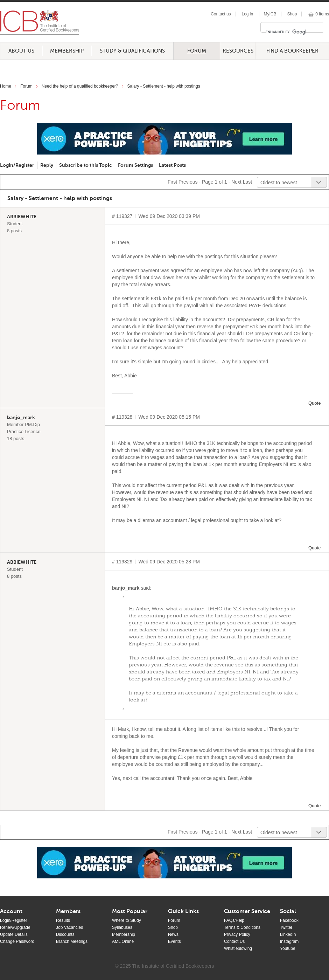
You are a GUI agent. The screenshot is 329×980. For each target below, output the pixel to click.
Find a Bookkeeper (292, 51)
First (172, 182)
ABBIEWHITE (22, 217)
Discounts (65, 934)
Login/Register (17, 165)
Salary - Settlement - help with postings (164, 86)
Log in (247, 14)
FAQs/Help (234, 920)
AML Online (123, 941)
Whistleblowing (238, 948)
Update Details (14, 934)
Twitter (286, 927)
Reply (47, 165)
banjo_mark (21, 418)
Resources (238, 51)
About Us (21, 51)
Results (63, 920)
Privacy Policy (237, 934)
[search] (286, 32)
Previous (188, 182)
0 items (322, 14)
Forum (197, 51)
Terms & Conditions (242, 927)
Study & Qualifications (132, 51)
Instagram (289, 941)
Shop (292, 14)
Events (174, 941)
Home (6, 86)
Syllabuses (122, 927)
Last (247, 182)
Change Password (17, 941)
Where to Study (127, 920)
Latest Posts (172, 165)
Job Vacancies (69, 927)
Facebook (289, 920)
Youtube (288, 948)
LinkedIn (288, 934)
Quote (314, 403)
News (173, 934)
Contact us (221, 14)
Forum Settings (135, 165)
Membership (67, 51)
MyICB (270, 14)
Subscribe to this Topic (86, 165)
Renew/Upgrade (15, 927)
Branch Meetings (72, 941)
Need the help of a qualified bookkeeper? (80, 86)
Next (236, 182)
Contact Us (234, 941)
